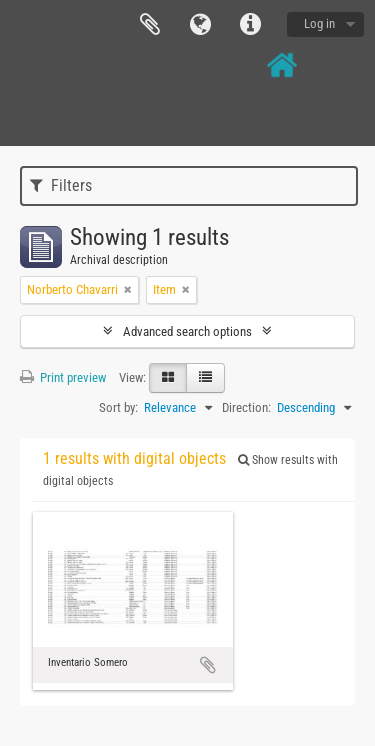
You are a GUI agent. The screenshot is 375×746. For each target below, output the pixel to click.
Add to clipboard (208, 665)
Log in (319, 23)
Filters (61, 185)
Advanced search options (187, 331)
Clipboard (150, 25)
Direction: (246, 407)
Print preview (63, 377)
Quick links (250, 25)
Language (200, 25)
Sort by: (118, 407)
